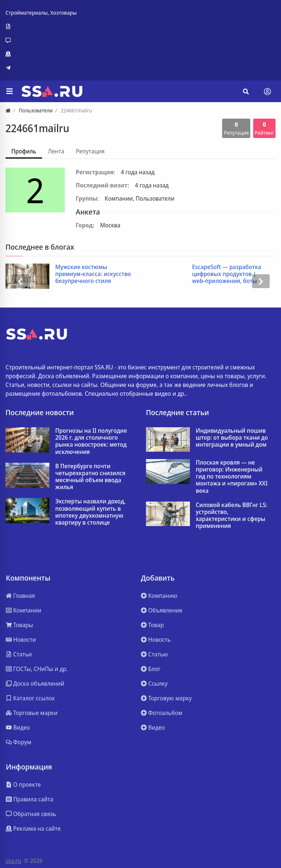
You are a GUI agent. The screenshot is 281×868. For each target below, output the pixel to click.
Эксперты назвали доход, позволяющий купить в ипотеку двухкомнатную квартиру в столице (90, 512)
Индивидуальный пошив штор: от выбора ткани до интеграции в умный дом (232, 438)
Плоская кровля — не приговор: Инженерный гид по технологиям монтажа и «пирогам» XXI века (232, 477)
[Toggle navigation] (267, 92)
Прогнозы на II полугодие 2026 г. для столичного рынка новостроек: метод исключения (91, 441)
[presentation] (20, 281)
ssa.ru (13, 861)
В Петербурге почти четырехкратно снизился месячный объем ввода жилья (90, 477)
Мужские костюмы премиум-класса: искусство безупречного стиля (93, 274)
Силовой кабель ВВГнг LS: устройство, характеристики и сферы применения (231, 516)
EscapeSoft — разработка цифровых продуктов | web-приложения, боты (227, 274)
